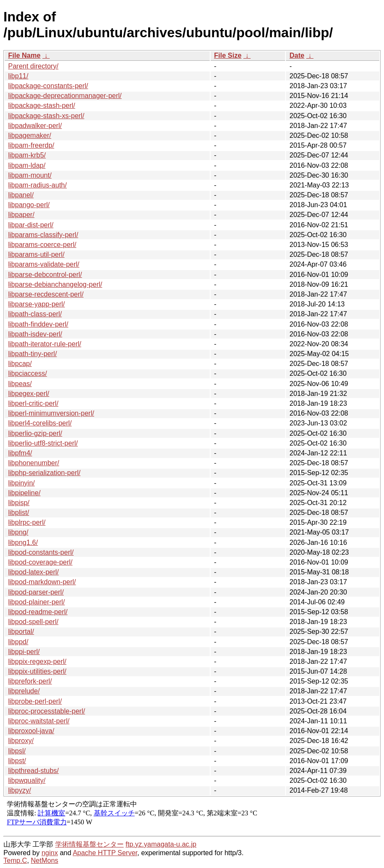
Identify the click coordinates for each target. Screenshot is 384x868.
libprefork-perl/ (30, 681)
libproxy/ (21, 741)
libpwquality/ (27, 780)
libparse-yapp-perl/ (37, 304)
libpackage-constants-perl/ (48, 86)
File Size (228, 55)
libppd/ (18, 642)
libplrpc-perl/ (27, 522)
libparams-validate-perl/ (44, 264)
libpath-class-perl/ (35, 314)
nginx (50, 853)
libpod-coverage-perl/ (40, 562)
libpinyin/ (21, 483)
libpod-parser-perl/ (36, 592)
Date (297, 55)
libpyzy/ (19, 790)
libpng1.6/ (23, 542)
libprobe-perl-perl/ (35, 701)
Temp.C (15, 861)
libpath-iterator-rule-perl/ (45, 344)
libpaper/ (21, 215)
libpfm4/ (20, 453)
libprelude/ (24, 691)
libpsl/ (17, 751)
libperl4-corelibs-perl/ (40, 423)
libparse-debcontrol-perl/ (45, 275)
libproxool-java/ (31, 731)
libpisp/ (19, 503)
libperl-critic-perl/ (33, 403)
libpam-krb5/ (27, 155)
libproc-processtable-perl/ (47, 711)
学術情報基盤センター (89, 844)
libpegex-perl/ (29, 394)
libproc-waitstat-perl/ (39, 721)
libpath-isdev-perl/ (35, 334)
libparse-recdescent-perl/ (46, 294)
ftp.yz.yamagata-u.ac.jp (161, 844)
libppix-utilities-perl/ (37, 671)
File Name (24, 55)
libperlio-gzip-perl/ (35, 433)
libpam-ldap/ (27, 165)
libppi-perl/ (24, 652)
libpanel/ (21, 195)
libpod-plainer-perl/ (37, 602)
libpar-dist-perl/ (31, 225)
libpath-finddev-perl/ (38, 324)
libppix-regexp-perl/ (37, 661)
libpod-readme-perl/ (38, 612)
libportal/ (21, 632)
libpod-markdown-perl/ (42, 582)
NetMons (45, 861)
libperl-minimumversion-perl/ (51, 413)
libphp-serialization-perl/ (44, 473)
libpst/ (17, 761)
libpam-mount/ (30, 175)
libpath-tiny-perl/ (33, 354)
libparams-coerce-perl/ (42, 245)
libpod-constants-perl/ (41, 552)
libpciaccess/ (28, 373)
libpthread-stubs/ (33, 771)
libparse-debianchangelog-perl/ (55, 284)
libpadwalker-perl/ (35, 126)
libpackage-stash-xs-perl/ (46, 116)
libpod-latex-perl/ (33, 572)
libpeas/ (20, 384)
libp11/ (18, 76)
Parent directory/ (33, 66)
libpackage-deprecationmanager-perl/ (65, 96)
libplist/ (19, 513)
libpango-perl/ (29, 205)
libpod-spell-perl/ (33, 622)
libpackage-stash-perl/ (42, 106)
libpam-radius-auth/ (37, 185)
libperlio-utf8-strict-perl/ (43, 443)
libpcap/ (20, 364)
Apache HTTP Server (105, 853)
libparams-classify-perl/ (43, 235)
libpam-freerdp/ (31, 145)
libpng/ (18, 532)
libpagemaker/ (30, 135)
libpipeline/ (24, 493)
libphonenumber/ (34, 463)
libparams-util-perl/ (36, 254)
